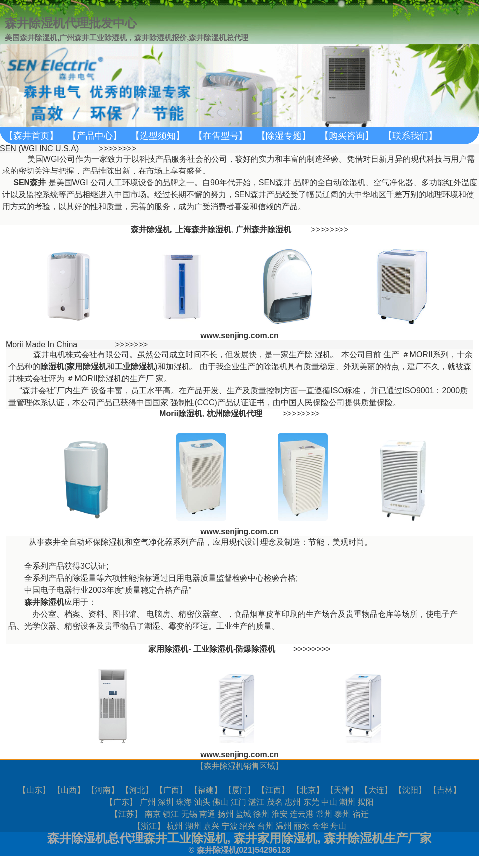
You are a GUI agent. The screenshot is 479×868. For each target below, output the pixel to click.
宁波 (230, 826)
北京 (308, 790)
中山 (329, 802)
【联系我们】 (410, 136)
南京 (153, 814)
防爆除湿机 (255, 649)
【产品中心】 (95, 136)
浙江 (149, 826)
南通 (207, 814)
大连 (376, 790)
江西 (273, 790)
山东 (34, 790)
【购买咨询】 (347, 136)
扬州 (226, 814)
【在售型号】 (221, 136)
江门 (239, 802)
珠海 (184, 802)
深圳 (166, 802)
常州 (324, 814)
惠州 (293, 802)
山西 (69, 790)
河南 (103, 790)
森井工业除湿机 (185, 838)
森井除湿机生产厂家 (378, 838)
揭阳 (366, 802)
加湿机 (178, 367)
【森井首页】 (31, 136)
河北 (137, 790)
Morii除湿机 (181, 414)
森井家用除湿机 (275, 838)
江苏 (126, 814)
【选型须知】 (158, 136)
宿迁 (361, 814)
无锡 (189, 814)
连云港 (302, 814)
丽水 (302, 826)
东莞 (311, 802)
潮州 (347, 802)
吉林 (445, 790)
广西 (171, 790)
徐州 (261, 814)
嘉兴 (211, 826)
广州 (148, 802)
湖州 (193, 826)
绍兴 (247, 826)
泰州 (342, 814)
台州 (265, 826)
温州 (284, 826)
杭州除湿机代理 (235, 414)
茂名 (275, 802)
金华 (320, 826)
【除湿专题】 (284, 136)
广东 (121, 802)
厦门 (239, 790)
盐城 (243, 814)
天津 (342, 790)
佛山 (220, 802)
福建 (206, 790)
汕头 (202, 802)
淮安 (280, 814)
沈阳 (410, 790)
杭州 (175, 826)
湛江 (256, 802)
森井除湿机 (224, 766)
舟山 (338, 826)
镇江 (171, 814)
